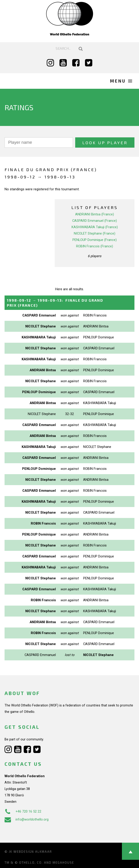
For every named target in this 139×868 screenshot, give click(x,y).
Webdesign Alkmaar (33, 852)
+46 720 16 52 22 (23, 811)
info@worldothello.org (27, 819)
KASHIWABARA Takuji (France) (95, 227)
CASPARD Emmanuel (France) (95, 221)
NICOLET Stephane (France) (95, 233)
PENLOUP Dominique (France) (95, 240)
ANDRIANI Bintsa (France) (95, 214)
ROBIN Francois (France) (95, 246)
